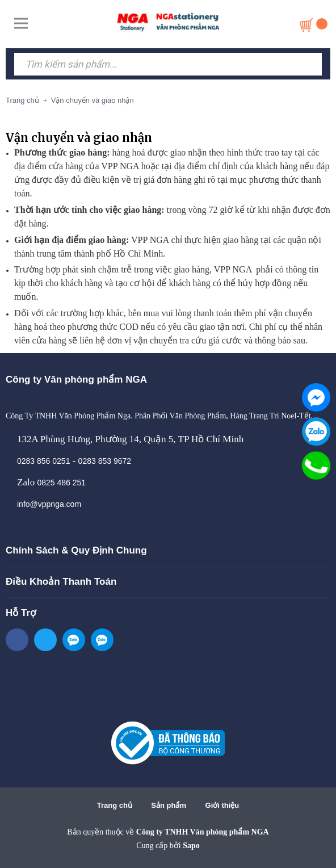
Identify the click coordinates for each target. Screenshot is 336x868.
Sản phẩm (169, 805)
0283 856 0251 (43, 461)
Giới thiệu (222, 805)
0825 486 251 (61, 483)
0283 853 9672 (105, 461)
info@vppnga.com (49, 504)
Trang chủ (115, 805)
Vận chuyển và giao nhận (79, 138)
